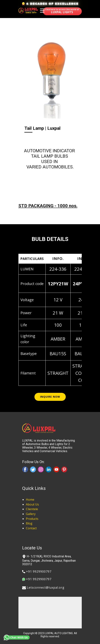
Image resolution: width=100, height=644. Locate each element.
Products (32, 519)
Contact (31, 528)
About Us (32, 504)
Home (30, 500)
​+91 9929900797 (37, 572)
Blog (29, 523)
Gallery (31, 514)
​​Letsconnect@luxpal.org (43, 588)
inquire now (50, 397)
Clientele (32, 509)
